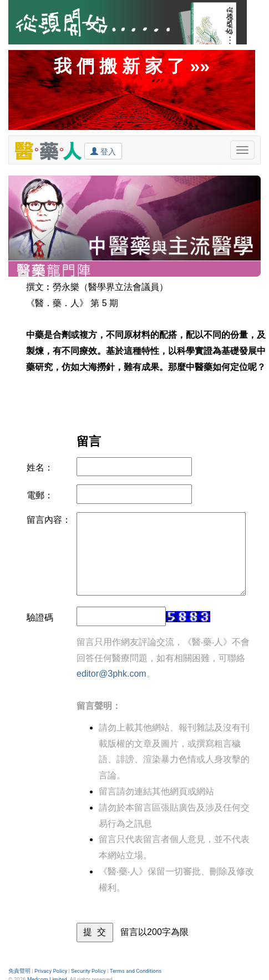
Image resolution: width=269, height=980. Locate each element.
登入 (103, 151)
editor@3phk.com (111, 674)
